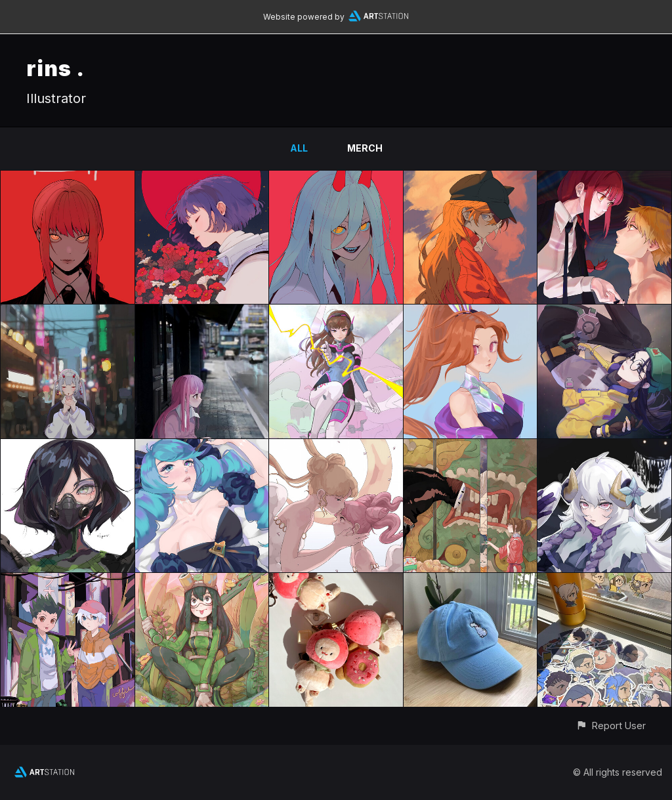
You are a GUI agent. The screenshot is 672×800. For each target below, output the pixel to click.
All (299, 148)
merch (365, 148)
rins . (55, 69)
